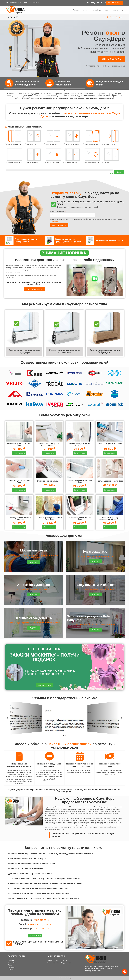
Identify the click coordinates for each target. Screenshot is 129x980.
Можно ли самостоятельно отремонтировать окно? (32, 865)
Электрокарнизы (95, 552)
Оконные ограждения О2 (34, 619)
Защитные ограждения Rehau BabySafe (93, 619)
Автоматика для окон (34, 585)
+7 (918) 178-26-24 (96, 3)
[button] (112, 59)
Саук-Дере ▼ (34, 3)
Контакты (11, 967)
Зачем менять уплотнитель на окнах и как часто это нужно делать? (39, 894)
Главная (11, 961)
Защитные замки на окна (95, 585)
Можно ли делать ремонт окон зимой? (26, 870)
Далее (119, 172)
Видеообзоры (13, 963)
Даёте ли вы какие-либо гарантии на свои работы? (31, 874)
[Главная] (107, 17)
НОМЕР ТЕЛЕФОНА (58, 212)
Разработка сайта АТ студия (64, 978)
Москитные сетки (34, 551)
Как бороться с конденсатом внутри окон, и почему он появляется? (39, 889)
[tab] (64, 855)
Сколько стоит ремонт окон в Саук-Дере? (27, 860)
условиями (54, 221)
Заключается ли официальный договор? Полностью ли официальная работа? (44, 879)
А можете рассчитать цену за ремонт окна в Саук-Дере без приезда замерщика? (44, 899)
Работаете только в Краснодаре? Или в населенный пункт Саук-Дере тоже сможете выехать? (51, 855)
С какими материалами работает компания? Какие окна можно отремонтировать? (45, 884)
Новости (11, 969)
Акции (10, 965)
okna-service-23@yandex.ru (39, 925)
